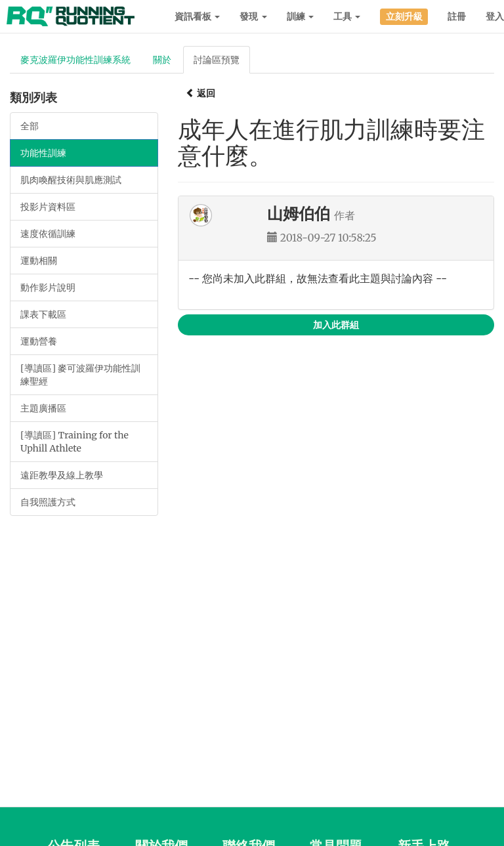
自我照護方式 (48, 502)
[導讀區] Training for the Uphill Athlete (74, 442)
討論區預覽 (217, 60)
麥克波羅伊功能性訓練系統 (75, 60)
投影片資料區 (48, 207)
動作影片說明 (48, 287)
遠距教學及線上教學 (62, 475)
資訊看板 (197, 16)
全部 (30, 126)
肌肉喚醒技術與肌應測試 (71, 180)
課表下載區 (43, 314)
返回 (200, 93)
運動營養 (39, 341)
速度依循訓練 (48, 234)
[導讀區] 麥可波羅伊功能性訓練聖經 (80, 375)
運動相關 (39, 261)
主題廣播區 (43, 408)
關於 (162, 60)
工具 (347, 16)
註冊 (457, 16)
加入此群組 (336, 325)
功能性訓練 (43, 153)
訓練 (300, 16)
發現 (253, 16)
